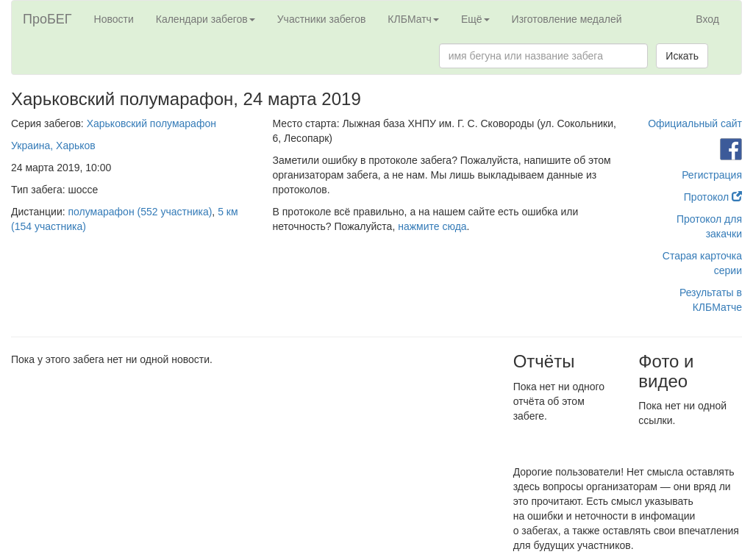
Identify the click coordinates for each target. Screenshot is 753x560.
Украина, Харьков (53, 146)
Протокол (713, 197)
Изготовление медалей (567, 19)
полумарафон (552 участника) (140, 212)
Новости (114, 19)
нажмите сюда (432, 226)
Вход (707, 19)
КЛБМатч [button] (413, 19)
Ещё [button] (475, 19)
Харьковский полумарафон (151, 123)
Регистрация (712, 175)
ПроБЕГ (47, 19)
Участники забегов (322, 19)
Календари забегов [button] (206, 19)
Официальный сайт (695, 123)
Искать (682, 56)
